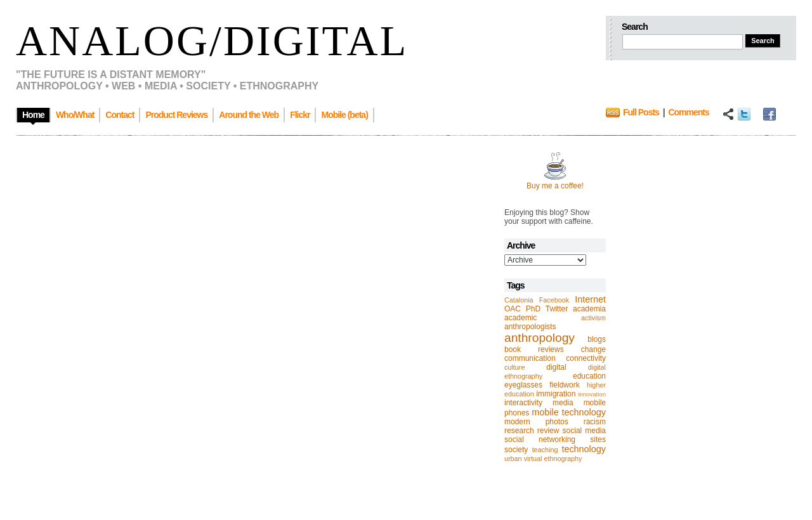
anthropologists (530, 327)
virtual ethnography (553, 458)
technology (584, 449)
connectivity (586, 358)
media (563, 403)
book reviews (534, 349)
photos (557, 422)
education (589, 376)
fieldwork (564, 385)
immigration (556, 394)
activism (593, 318)
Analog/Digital (212, 41)
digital (556, 367)
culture (514, 367)
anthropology (540, 338)
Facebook (554, 300)
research (519, 431)
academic (521, 318)
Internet (590, 299)
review (548, 431)
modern (517, 422)
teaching (545, 450)
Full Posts (641, 112)
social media (584, 431)
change (593, 349)
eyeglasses (523, 385)
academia (589, 309)
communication (530, 358)
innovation (592, 394)
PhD (533, 309)
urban (513, 458)
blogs (597, 339)
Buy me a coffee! (555, 186)
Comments (688, 112)
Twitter (557, 309)
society (516, 450)
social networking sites (555, 439)
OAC (513, 309)
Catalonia (519, 300)
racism (595, 422)
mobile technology (569, 412)
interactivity (523, 403)
